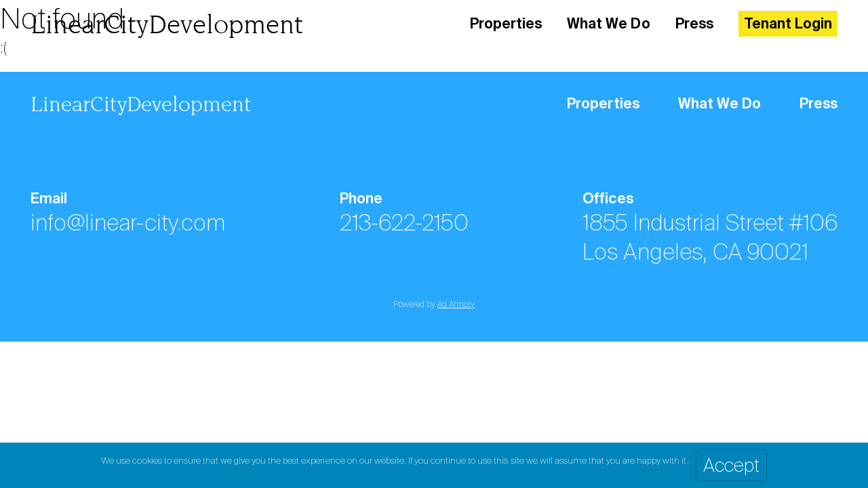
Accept (731, 465)
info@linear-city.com (128, 223)
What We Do (608, 24)
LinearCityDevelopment (167, 24)
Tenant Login (788, 24)
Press (694, 24)
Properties (506, 24)
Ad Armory (456, 304)
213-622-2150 (404, 223)
